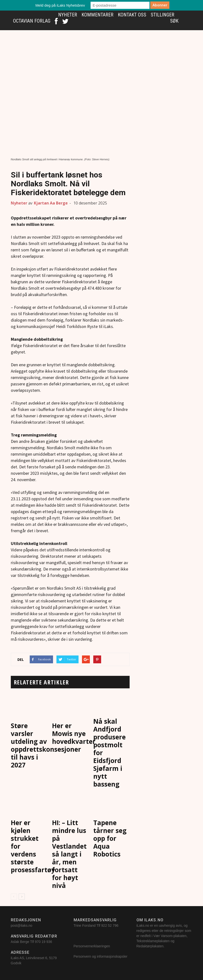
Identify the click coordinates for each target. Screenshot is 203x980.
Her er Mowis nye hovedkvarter (74, 734)
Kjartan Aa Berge (51, 203)
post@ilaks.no (22, 926)
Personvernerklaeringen (92, 946)
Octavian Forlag (32, 21)
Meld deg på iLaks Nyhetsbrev (60, 5)
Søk (174, 21)
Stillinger (162, 15)
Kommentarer (97, 15)
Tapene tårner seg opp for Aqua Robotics (110, 838)
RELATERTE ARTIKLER (41, 682)
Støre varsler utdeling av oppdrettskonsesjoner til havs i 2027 (46, 745)
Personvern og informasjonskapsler (101, 956)
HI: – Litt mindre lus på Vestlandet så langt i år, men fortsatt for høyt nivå (69, 854)
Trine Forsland (85, 926)
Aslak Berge (20, 942)
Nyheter (68, 15)
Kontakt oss (132, 15)
